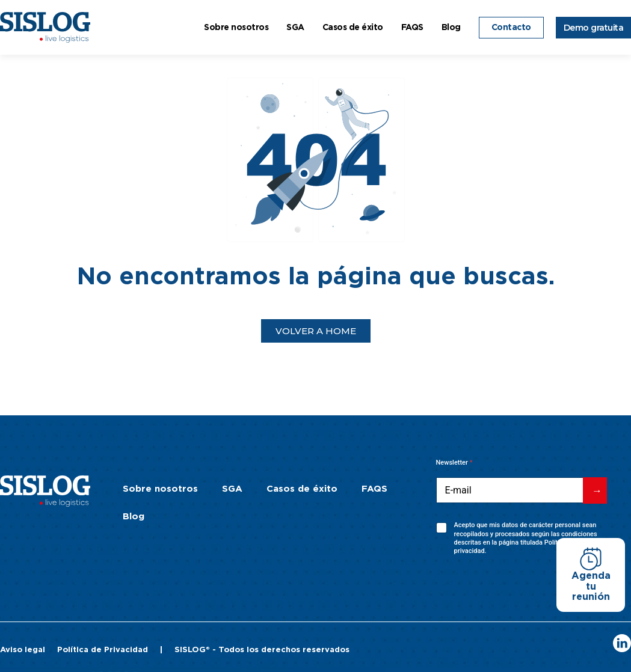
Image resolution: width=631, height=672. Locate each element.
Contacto (511, 28)
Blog (451, 28)
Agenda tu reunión (591, 586)
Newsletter (454, 463)
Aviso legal (23, 650)
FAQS (412, 28)
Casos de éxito (353, 28)
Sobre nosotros (236, 28)
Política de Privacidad (103, 650)
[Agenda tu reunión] (591, 559)
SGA (295, 28)
